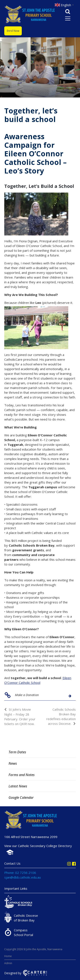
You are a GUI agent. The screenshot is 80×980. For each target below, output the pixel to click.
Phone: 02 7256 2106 (20, 873)
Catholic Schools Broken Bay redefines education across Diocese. (61, 716)
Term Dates (17, 752)
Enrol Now (13, 31)
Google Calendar (21, 798)
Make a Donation (27, 695)
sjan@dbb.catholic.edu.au (23, 877)
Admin (8, 963)
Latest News (18, 786)
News (13, 763)
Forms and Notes (22, 775)
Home (8, 956)
